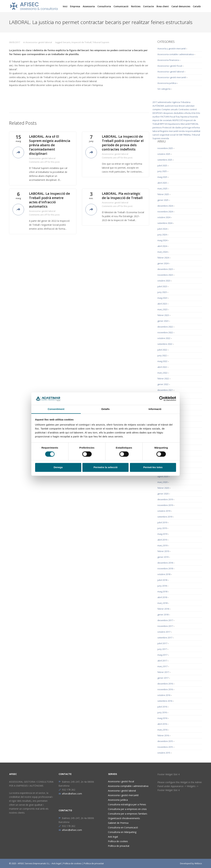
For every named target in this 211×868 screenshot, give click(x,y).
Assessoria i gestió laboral (39, 42)
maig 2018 (162, 591)
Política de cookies (118, 841)
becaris (67, 42)
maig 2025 (162, 177)
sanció (156, 135)
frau (178, 117)
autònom (169, 106)
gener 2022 (163, 384)
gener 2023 (163, 321)
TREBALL (187, 135)
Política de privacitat (119, 846)
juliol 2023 (162, 286)
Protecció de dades (172, 127)
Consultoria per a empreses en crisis (127, 809)
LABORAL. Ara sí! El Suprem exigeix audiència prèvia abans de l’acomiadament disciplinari (50, 145)
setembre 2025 (165, 160)
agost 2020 (163, 476)
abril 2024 (162, 246)
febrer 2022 (163, 378)
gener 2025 (163, 200)
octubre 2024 (164, 217)
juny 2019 (162, 528)
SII (177, 135)
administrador (165, 102)
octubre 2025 (164, 154)
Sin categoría (164, 89)
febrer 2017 (163, 672)
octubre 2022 (164, 338)
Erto (198, 113)
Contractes (184, 109)
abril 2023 (162, 304)
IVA (166, 124)
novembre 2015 (165, 747)
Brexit (182, 106)
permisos (157, 127)
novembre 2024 (165, 212)
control (193, 109)
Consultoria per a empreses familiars (128, 814)
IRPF (162, 124)
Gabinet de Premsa (118, 823)
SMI (181, 135)
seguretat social (168, 135)
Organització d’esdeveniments (124, 818)
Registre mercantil (169, 131)
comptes (157, 109)
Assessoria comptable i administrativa (128, 786)
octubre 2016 (164, 695)
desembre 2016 (165, 684)
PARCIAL (194, 124)
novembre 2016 (165, 689)
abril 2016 (162, 724)
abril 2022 (162, 367)
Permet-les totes (153, 467)
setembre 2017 (165, 638)
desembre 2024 (165, 206)
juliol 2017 (162, 643)
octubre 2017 (164, 632)
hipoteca (185, 117)
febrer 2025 (163, 194)
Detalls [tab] (105, 409)
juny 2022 (162, 355)
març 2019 (162, 545)
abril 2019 (162, 540)
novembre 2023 (165, 275)
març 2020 (162, 482)
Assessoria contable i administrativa (176, 54)
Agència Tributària (181, 102)
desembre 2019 (165, 499)
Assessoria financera (168, 60)
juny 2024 (162, 235)
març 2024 (162, 252)
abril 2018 (162, 597)
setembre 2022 (165, 344)
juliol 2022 (162, 350)
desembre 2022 (165, 327)
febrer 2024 (163, 258)
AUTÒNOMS (158, 106)
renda (182, 131)
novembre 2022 (165, 332)
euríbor (156, 117)
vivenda (165, 138)
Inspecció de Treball (82, 42)
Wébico (198, 863)
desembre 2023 (165, 269)
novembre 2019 (165, 505)
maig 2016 (162, 718)
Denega (58, 467)
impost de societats (162, 120)
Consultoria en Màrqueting (122, 832)
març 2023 (162, 309)
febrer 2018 (163, 609)
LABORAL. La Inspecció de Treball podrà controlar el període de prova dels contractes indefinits (123, 143)
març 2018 (162, 603)
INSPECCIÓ (178, 120)
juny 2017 (162, 649)
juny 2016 (162, 712)
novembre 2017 (165, 626)
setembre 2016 (165, 701)
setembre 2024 (165, 223)
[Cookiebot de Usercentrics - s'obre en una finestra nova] (162, 399)
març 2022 (162, 373)
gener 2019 (163, 557)
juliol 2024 (162, 229)
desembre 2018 (165, 563)
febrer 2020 (163, 488)
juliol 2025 (162, 165)
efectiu (188, 113)
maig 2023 (162, 298)
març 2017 (162, 666)
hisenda (194, 117)
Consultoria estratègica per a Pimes (127, 804)
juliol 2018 (162, 580)
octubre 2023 (164, 281)
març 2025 (162, 189)
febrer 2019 (163, 551)
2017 (155, 102)
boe (176, 106)
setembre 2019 (165, 517)
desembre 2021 (165, 390)
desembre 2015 (165, 741)
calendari (190, 106)
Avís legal (113, 837)
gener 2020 (163, 494)
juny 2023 (162, 292)
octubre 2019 (164, 511)
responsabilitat (193, 131)
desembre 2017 (165, 620)
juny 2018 (162, 586)
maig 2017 (162, 655)
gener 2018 (163, 615)
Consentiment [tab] (56, 409)
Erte (194, 113)
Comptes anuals (170, 109)
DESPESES (158, 113)
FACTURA (165, 117)
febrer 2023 (163, 315)
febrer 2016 (163, 735)
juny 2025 (162, 171)
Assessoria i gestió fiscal (170, 66)
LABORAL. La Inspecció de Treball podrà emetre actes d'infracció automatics (49, 200)
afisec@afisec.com (70, 794)
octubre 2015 (164, 753)
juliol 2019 (162, 522)
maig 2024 (162, 240)
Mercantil (185, 124)
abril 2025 (162, 183)
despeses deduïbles (173, 113)
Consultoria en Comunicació (123, 827)
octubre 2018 (164, 574)
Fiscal (173, 117)
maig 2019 (162, 534)
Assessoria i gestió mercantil (172, 77)
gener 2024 (163, 263)
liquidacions (174, 124)
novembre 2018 (165, 568)
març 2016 (162, 730)
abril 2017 (162, 661)
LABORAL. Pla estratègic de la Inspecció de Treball (122, 196)
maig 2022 (162, 361)
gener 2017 (163, 678)
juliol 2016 (162, 707)
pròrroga (187, 127)
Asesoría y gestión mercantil (172, 49)
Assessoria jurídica (167, 83)
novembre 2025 (165, 148)
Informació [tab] (155, 409)
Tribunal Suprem (101, 42)
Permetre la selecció (105, 467)
